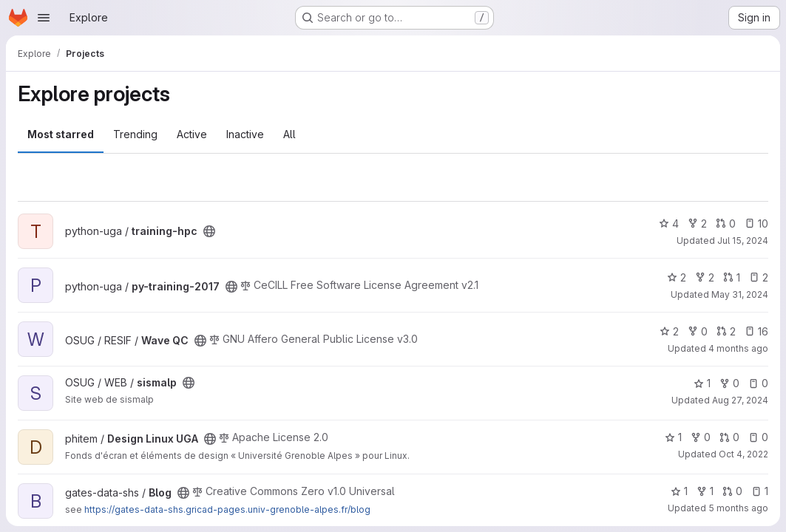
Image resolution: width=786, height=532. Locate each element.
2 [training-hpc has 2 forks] (697, 224)
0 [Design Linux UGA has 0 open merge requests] (729, 437)
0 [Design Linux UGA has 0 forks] (701, 437)
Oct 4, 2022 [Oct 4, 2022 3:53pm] (743, 454)
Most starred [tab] (61, 134)
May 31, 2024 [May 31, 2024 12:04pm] (740, 294)
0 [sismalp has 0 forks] (729, 383)
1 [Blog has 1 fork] (705, 491)
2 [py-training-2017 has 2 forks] (705, 277)
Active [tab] (192, 134)
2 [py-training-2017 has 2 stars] (677, 277)
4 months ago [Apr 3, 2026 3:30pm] (738, 348)
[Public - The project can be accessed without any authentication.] (209, 231)
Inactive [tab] (245, 134)
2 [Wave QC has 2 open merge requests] (726, 331)
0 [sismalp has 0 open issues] (758, 383)
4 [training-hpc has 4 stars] (669, 224)
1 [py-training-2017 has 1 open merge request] (732, 277)
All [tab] (289, 134)
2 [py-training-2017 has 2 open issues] (759, 277)
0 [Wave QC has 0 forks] (698, 331)
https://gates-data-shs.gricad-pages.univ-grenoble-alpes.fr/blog (227, 509)
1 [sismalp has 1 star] (702, 383)
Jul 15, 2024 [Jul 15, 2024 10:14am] (743, 241)
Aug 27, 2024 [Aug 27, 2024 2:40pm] (740, 400)
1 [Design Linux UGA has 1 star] (673, 437)
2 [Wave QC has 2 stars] (669, 331)
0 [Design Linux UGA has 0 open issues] (758, 437)
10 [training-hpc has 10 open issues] (756, 224)
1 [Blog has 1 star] (679, 491)
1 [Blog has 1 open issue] (760, 491)
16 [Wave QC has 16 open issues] (756, 331)
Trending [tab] (135, 134)
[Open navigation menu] (44, 18)
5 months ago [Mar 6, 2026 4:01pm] (738, 508)
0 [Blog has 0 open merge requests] (732, 491)
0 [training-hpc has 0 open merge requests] (726, 224)
